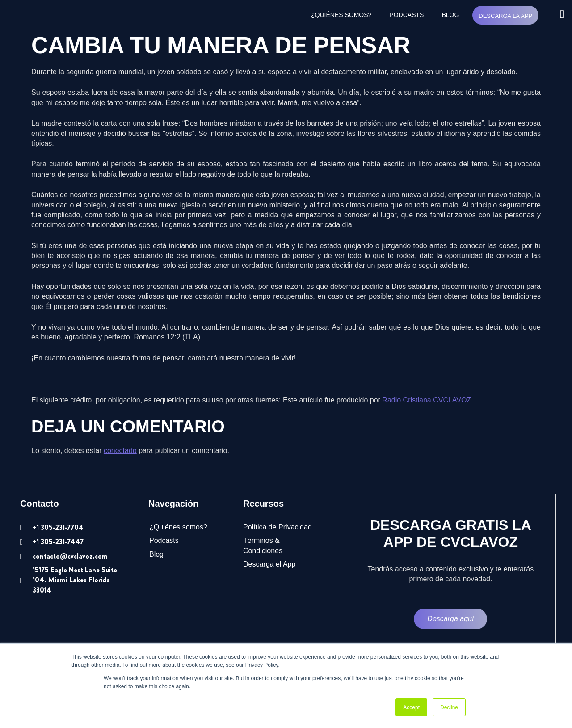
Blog (450, 15)
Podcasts (406, 15)
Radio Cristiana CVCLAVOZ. (427, 400)
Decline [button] (449, 707)
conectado (120, 451)
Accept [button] (411, 707)
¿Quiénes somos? (341, 15)
